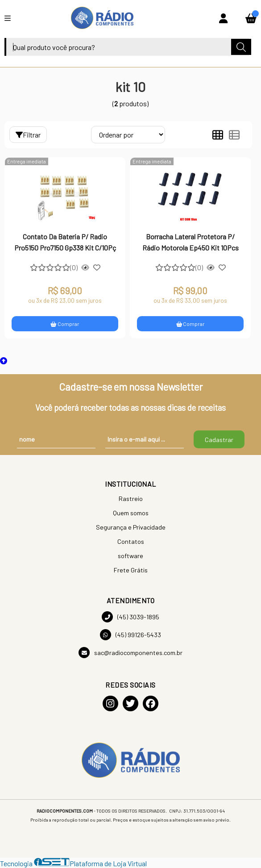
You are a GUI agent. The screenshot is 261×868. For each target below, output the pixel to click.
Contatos (131, 541)
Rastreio (131, 499)
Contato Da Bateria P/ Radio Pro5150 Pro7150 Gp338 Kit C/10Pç (65, 242)
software (130, 556)
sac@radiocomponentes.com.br (130, 653)
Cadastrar (219, 440)
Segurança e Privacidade (131, 527)
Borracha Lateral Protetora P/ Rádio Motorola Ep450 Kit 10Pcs (191, 242)
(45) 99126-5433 (130, 635)
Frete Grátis (131, 570)
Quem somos (131, 513)
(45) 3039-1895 (130, 617)
